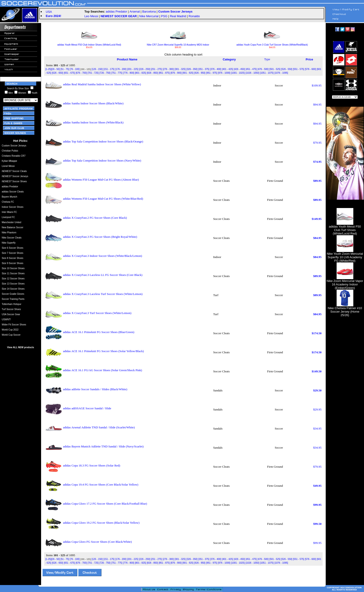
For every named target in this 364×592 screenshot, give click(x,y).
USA (49, 12)
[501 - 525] (275, 69)
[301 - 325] (180, 69)
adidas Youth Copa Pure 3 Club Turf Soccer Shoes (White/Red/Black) (272, 44)
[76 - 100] (75, 69)
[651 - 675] (69, 73)
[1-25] (48, 69)
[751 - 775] (117, 73)
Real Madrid (178, 16)
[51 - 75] (65, 69)
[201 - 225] (133, 69)
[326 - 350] (192, 69)
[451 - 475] (251, 69)
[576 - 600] (310, 69)
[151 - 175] (109, 69)
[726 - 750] (105, 73)
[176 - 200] (121, 69)
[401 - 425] (227, 69)
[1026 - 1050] (252, 73)
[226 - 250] (145, 69)
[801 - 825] (140, 73)
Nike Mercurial (149, 16)
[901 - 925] (188, 73)
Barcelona (149, 12)
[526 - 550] (287, 69)
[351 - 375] (204, 69)
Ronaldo (194, 16)
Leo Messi (91, 16)
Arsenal (135, 12)
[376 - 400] (216, 69)
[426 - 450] (239, 69)
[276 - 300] (168, 69)
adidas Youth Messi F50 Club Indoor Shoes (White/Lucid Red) (89, 44)
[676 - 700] (81, 73)
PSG (164, 16)
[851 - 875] (164, 73)
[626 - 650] (58, 73)
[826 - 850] (152, 73)
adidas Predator (117, 12)
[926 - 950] (200, 73)
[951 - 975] (212, 73)
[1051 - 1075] (267, 73)
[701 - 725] (93, 73)
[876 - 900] (176, 73)
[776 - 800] (129, 73)
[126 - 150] (97, 69)
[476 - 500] (263, 69)
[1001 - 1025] (238, 73)
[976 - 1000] (224, 73)
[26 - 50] (56, 69)
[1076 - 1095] (281, 73)
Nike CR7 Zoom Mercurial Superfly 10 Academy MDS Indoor (178, 44)
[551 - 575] (299, 69)
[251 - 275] (156, 69)
